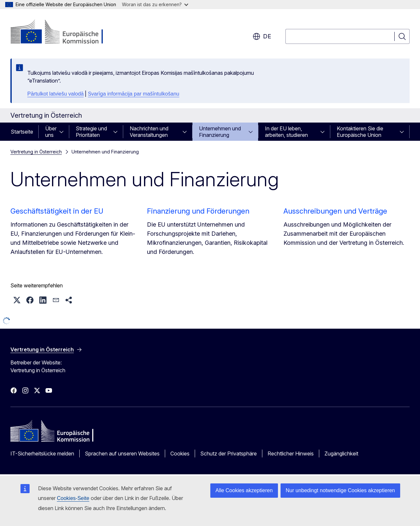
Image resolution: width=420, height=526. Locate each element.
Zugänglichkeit (341, 454)
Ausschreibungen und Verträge (335, 211)
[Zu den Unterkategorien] (63, 132)
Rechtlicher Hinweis (291, 454)
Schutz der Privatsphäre (229, 454)
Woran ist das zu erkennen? (155, 4)
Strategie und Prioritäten (91, 132)
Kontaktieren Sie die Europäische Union (360, 132)
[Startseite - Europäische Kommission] (63, 33)
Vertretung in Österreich (36, 152)
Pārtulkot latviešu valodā (55, 94)
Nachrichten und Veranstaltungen (149, 132)
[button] (17, 300)
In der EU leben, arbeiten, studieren (286, 132)
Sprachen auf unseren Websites (122, 454)
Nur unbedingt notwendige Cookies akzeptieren (340, 490)
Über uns (51, 132)
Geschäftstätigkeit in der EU (57, 211)
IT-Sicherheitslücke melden (42, 454)
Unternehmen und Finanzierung (220, 132)
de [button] (262, 36)
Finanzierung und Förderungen (198, 211)
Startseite (22, 132)
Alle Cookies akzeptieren (244, 490)
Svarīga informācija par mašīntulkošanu (133, 94)
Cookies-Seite (73, 498)
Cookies (180, 454)
